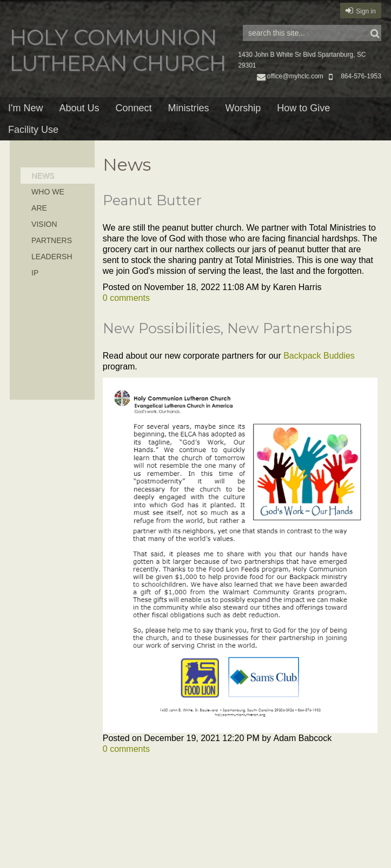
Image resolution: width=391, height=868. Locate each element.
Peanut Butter (152, 200)
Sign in (366, 11)
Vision (44, 224)
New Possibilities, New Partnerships (227, 328)
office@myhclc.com (290, 76)
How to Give (303, 108)
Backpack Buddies (318, 356)
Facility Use (33, 130)
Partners (52, 240)
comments (126, 298)
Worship (243, 108)
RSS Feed (362, 161)
